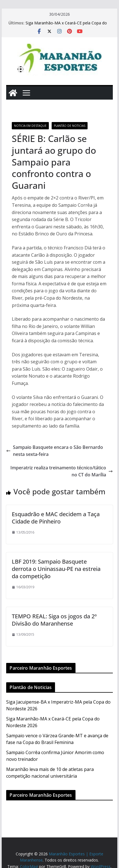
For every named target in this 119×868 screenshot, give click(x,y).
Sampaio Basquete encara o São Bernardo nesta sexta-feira (55, 451)
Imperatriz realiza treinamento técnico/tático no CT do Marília (62, 471)
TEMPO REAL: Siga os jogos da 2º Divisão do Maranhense (54, 620)
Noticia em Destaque (30, 126)
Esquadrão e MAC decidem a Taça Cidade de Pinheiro (56, 518)
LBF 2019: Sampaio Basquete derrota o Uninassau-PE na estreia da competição (56, 569)
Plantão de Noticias (70, 126)
